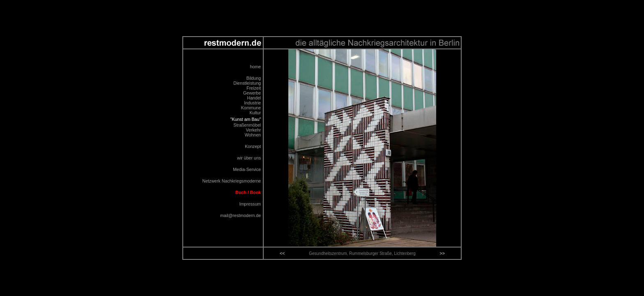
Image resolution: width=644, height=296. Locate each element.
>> (442, 253)
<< (282, 253)
